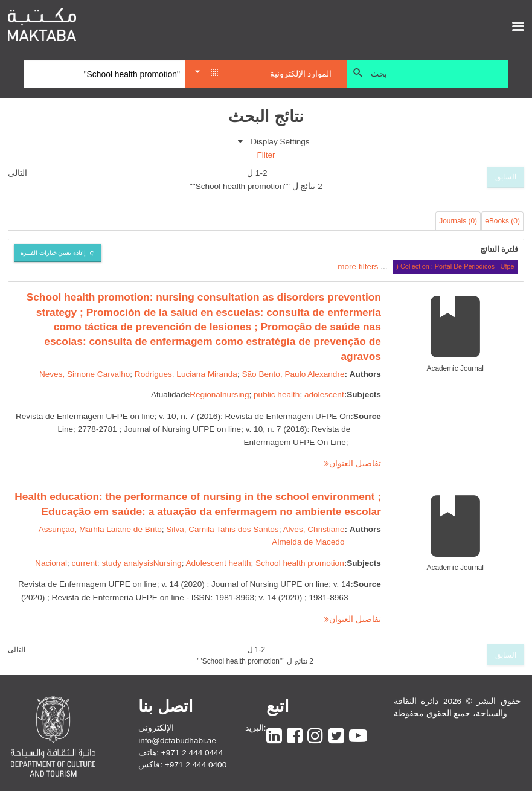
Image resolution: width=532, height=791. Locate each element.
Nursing (168, 563)
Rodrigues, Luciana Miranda (186, 374)
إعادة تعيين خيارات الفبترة (53, 253)
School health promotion (300, 563)
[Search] (104, 74)
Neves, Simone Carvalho (85, 374)
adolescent (324, 395)
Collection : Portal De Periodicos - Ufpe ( (455, 266)
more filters (358, 266)
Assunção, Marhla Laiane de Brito (100, 529)
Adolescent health (218, 563)
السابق (506, 177)
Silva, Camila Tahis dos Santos (222, 529)
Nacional (51, 563)
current (85, 563)
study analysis (127, 563)
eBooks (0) (502, 221)
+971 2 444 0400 (196, 765)
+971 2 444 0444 (192, 753)
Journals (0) (458, 221)
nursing (236, 395)
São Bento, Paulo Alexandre (293, 374)
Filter (266, 155)
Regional (206, 395)
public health (277, 395)
